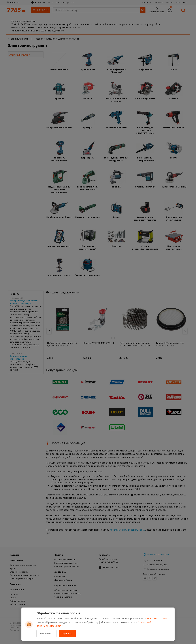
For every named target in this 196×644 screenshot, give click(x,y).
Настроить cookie (158, 619)
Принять (67, 634)
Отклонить (46, 634)
